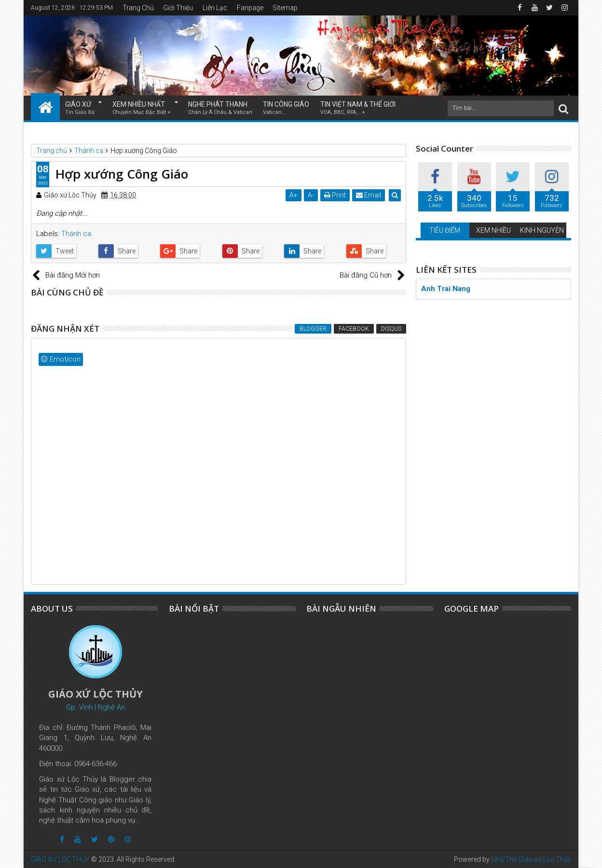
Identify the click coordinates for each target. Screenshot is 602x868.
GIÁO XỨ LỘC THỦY (60, 859)
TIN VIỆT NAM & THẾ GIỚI (358, 108)
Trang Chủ (138, 8)
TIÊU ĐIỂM (445, 230)
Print (335, 195)
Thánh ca (76, 234)
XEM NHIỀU (493, 230)
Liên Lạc (215, 8)
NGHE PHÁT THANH (220, 108)
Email (369, 195)
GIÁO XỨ (80, 108)
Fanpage (250, 8)
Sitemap (285, 8)
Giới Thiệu (178, 8)
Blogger (313, 329)
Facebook (354, 329)
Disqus (391, 329)
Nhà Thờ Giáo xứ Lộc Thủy (531, 859)
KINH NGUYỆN (542, 230)
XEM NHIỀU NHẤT (142, 108)
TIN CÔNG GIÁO (286, 108)
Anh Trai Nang (446, 289)
